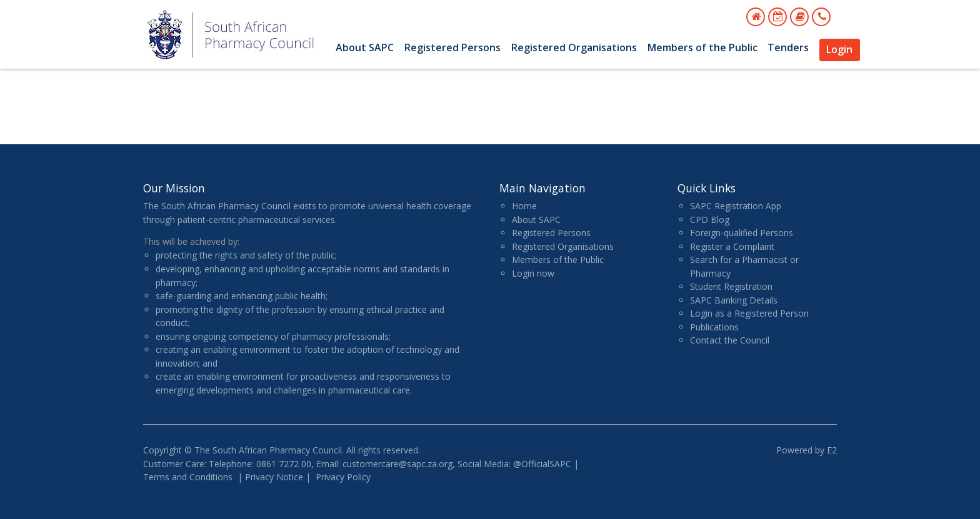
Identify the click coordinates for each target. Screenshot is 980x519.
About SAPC (365, 47)
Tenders (788, 47)
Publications (714, 327)
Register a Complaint (732, 246)
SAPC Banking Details (734, 300)
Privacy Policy (343, 477)
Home (524, 206)
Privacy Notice (274, 477)
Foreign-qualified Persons (742, 233)
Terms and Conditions (188, 477)
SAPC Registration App (736, 206)
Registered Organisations (574, 47)
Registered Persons (452, 47)
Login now (533, 273)
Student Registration (731, 286)
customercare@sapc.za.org (397, 464)
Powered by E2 (807, 450)
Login (839, 49)
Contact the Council (730, 340)
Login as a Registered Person (749, 313)
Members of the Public (702, 47)
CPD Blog (710, 220)
